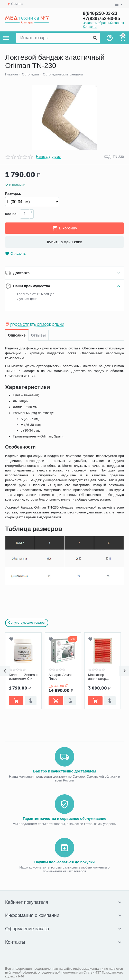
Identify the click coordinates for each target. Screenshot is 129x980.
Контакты (90, 27)
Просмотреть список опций (37, 325)
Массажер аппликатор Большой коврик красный (101, 677)
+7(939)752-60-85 (101, 19)
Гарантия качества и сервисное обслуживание (64, 819)
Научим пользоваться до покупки (65, 862)
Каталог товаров (6, 38)
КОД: (108, 157)
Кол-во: (11, 214)
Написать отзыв (48, 157)
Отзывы (38, 335)
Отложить (15, 254)
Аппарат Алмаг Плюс (60, 677)
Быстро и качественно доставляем (64, 771)
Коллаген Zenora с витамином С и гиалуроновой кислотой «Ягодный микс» (23, 677)
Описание (17, 335)
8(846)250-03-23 (100, 13)
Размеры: (13, 194)
